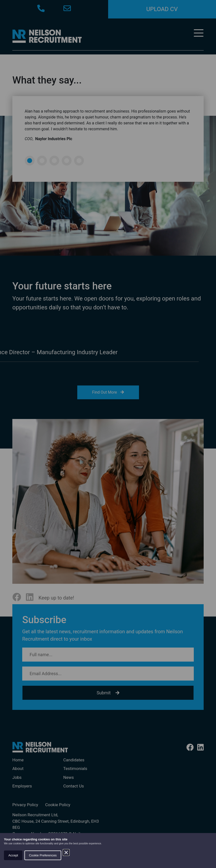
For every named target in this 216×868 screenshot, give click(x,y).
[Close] (66, 852)
